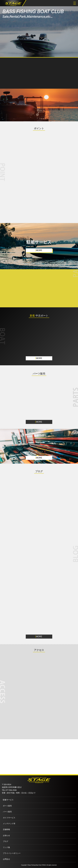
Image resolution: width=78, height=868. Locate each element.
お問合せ (6, 859)
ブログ (6, 841)
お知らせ (6, 835)
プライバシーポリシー (12, 853)
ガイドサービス (9, 818)
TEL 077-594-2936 (9, 790)
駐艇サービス (8, 800)
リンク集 (6, 847)
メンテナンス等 (9, 824)
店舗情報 (6, 829)
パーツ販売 (7, 812)
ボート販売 (7, 806)
